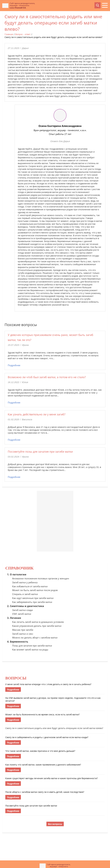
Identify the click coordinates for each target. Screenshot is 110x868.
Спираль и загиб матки (25, 594)
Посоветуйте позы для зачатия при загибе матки (40, 452)
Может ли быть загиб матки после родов (35, 590)
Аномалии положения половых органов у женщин (41, 578)
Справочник (19, 568)
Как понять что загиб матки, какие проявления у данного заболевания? (43, 765)
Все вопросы (55, 824)
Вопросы (16, 678)
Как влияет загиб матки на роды (30, 650)
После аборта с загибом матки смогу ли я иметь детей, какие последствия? (45, 792)
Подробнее (14, 365)
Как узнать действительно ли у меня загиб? (37, 414)
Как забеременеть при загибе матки (32, 602)
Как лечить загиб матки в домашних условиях (38, 622)
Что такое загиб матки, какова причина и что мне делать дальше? (40, 751)
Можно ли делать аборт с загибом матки (35, 638)
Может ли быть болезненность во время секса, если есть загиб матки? (42, 714)
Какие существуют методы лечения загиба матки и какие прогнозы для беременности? (52, 778)
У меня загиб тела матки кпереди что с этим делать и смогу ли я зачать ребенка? (48, 684)
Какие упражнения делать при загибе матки (37, 626)
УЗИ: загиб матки (22, 614)
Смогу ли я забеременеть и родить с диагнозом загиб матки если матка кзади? (47, 737)
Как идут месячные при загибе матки (33, 598)
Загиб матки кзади (23, 610)
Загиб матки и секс (23, 634)
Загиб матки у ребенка (25, 582)
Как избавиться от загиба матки (30, 586)
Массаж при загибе (23, 630)
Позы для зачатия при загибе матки (32, 646)
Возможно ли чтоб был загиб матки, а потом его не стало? (47, 377)
